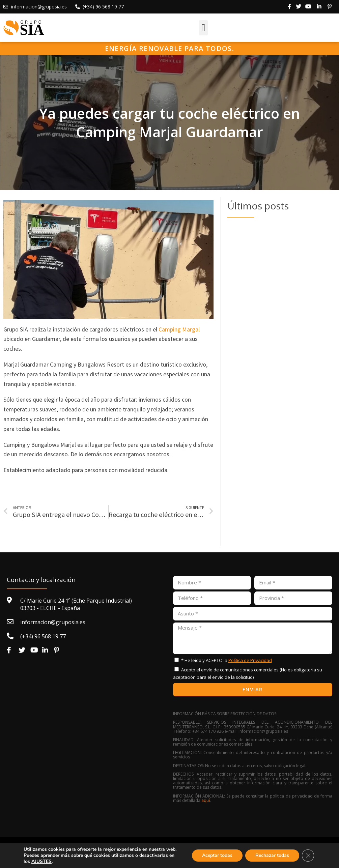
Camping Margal (179, 329)
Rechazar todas (272, 855)
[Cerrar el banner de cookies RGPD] (308, 856)
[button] (203, 28)
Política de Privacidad (250, 660)
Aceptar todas (217, 855)
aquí (206, 800)
